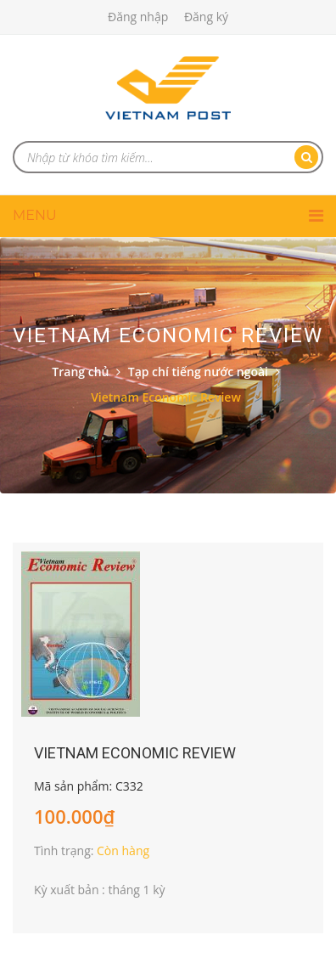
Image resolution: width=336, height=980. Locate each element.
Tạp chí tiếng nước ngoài (198, 372)
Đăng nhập (138, 17)
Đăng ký (206, 17)
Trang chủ (80, 372)
